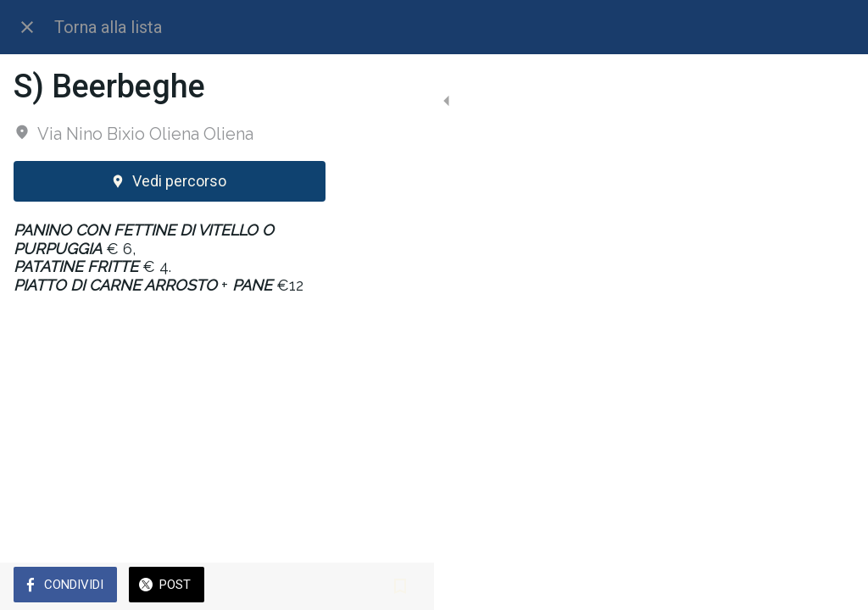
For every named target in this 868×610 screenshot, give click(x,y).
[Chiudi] (27, 27)
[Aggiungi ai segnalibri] (834, 586)
